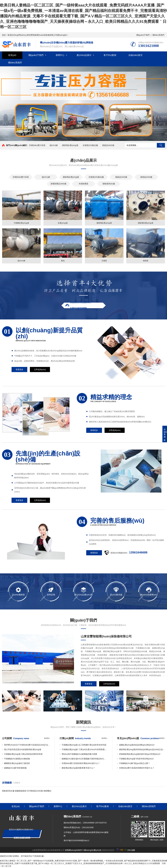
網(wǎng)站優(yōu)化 (93, 851)
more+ (47, 739)
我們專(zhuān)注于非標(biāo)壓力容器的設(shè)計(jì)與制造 (27, 745)
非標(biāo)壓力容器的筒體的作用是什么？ (137, 768)
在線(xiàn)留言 (136, 55)
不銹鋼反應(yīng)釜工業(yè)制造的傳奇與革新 (23, 754)
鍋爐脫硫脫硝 (21, 791)
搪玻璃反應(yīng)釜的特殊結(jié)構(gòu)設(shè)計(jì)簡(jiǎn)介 (142, 750)
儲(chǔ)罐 (54, 145)
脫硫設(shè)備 (108, 145)
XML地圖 (131, 851)
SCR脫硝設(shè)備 (35, 791)
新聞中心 (60, 55)
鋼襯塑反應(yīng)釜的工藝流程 (17, 764)
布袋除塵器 (83, 184)
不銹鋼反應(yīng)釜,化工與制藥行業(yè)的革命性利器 (84, 745)
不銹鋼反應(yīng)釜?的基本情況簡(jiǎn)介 (137, 759)
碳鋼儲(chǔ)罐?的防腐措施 (15, 768)
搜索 (161, 145)
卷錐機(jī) (47, 791)
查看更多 (19, 370)
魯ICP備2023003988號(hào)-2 (76, 841)
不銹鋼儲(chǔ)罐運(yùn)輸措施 (17, 759)
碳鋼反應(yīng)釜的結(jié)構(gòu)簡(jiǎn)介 (137, 745)
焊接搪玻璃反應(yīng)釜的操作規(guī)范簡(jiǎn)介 (140, 754)
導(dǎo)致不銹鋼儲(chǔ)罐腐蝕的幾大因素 (79, 754)
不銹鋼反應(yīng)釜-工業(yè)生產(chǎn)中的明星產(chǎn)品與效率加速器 (85, 750)
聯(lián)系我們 (158, 35)
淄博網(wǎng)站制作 (73, 851)
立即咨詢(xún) (40, 370)
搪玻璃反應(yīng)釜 (70, 145)
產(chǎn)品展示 (84, 55)
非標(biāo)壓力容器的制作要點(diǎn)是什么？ (81, 764)
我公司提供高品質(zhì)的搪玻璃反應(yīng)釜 (23, 750)
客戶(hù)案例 (110, 55)
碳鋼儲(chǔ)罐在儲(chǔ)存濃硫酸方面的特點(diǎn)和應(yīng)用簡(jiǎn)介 (85, 759)
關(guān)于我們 (143, 35)
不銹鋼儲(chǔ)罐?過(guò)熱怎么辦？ (134, 764)
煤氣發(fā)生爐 (109, 184)
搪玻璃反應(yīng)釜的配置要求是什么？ (78, 768)
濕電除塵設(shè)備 (58, 184)
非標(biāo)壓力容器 (37, 145)
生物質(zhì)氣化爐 (90, 145)
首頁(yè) (12, 55)
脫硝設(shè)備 (146, 177)
